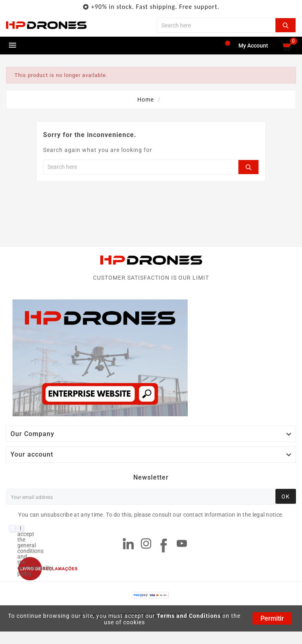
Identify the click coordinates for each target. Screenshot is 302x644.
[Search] (216, 25)
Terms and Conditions (189, 616)
